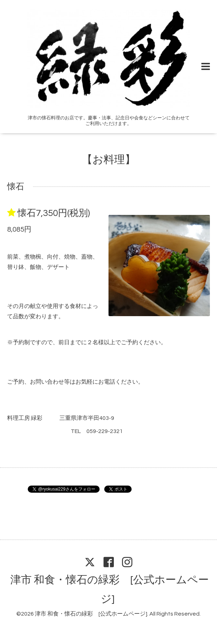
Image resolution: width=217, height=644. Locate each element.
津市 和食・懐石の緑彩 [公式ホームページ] (91, 614)
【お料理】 (109, 160)
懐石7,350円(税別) (54, 213)
